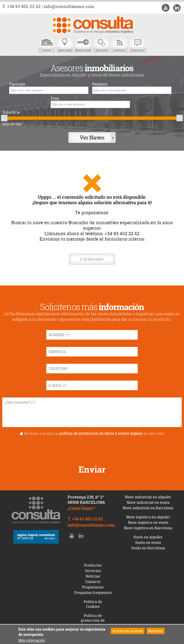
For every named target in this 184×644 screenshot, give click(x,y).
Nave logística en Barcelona (148, 528)
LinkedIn (177, 8)
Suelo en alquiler (148, 537)
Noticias (119, 45)
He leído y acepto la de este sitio (94, 433)
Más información (32, 640)
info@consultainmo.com (69, 6)
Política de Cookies (93, 604)
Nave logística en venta (148, 522)
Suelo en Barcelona (148, 548)
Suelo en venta (148, 542)
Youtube (166, 8)
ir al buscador (92, 259)
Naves (47, 45)
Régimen (100, 84)
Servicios (101, 45)
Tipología (17, 84)
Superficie (11, 112)
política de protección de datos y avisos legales (101, 433)
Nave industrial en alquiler (148, 497)
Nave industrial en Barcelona (148, 508)
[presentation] (92, 449)
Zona (55, 98)
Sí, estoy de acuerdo (128, 631)
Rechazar (156, 631)
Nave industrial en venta (148, 502)
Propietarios (83, 45)
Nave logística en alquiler (148, 517)
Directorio (65, 45)
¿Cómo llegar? (81, 508)
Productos (93, 565)
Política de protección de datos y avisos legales (93, 623)
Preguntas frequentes (93, 593)
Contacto (137, 45)
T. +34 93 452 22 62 (21, 6)
